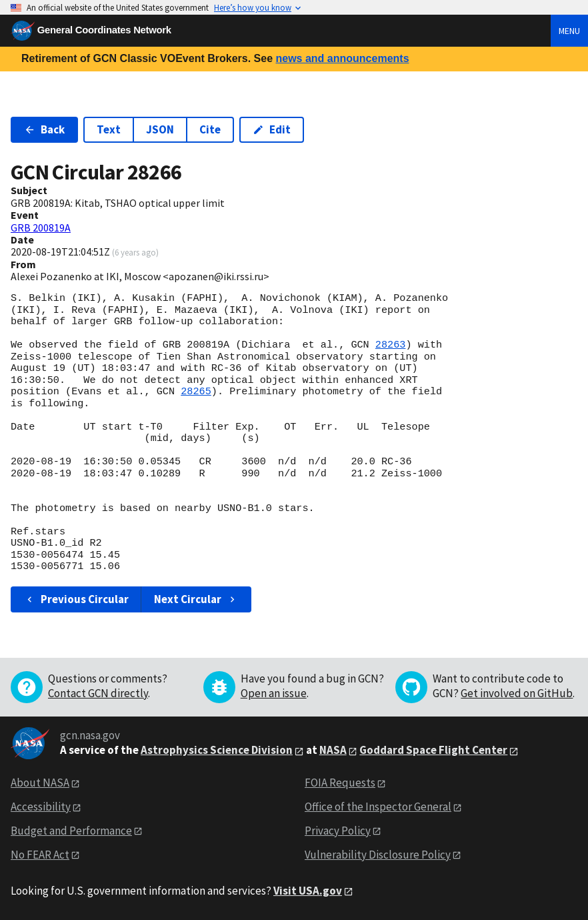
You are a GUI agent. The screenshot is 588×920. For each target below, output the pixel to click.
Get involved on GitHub (517, 693)
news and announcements (342, 58)
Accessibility (41, 807)
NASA (333, 750)
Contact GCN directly (98, 693)
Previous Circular (76, 599)
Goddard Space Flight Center (433, 750)
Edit (272, 129)
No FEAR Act (40, 855)
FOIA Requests (340, 783)
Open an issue (274, 693)
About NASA (40, 783)
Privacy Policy (338, 831)
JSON (160, 129)
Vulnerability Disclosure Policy (378, 855)
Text (109, 129)
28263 (391, 345)
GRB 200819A (41, 227)
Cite (210, 129)
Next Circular (196, 599)
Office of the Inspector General (378, 807)
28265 (196, 392)
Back (44, 129)
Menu (569, 31)
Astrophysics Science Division (217, 750)
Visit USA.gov (308, 891)
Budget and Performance (71, 831)
